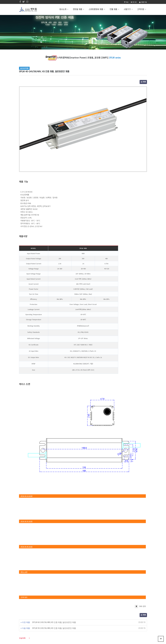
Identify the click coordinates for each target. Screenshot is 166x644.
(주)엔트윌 (58, 615)
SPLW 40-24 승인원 (26, 438)
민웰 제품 (114, 9)
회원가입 (143, 2)
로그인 (134, 2)
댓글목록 (22, 580)
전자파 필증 (24, 539)
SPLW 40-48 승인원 (26, 489)
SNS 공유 (140, 548)
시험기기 (127, 9)
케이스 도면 (24, 514)
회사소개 (63, 9)
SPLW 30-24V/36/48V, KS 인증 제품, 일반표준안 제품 (54, 570)
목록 (143, 82)
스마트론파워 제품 (96, 9)
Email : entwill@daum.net (84, 629)
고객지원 (141, 9)
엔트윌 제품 (78, 9)
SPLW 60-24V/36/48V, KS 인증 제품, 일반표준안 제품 (54, 564)
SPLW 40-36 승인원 (26, 463)
